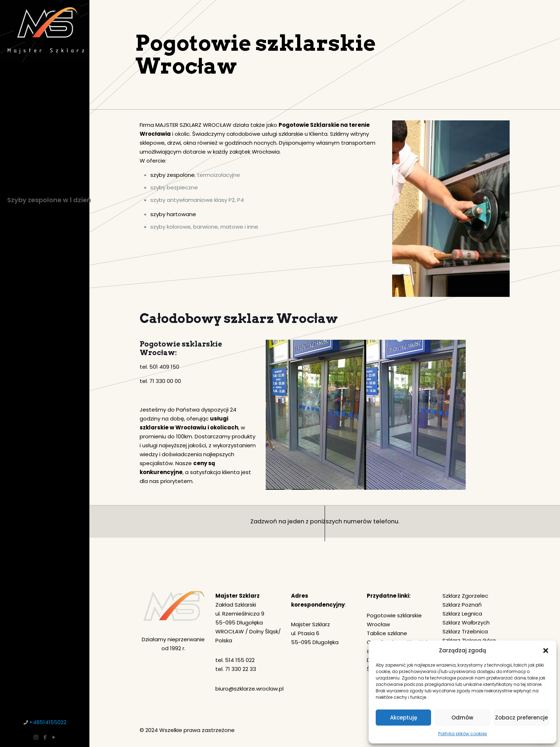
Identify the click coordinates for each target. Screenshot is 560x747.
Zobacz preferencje (521, 718)
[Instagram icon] (36, 737)
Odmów (462, 718)
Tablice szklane (387, 633)
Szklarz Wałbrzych (466, 622)
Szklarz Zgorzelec (465, 596)
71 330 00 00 (165, 381)
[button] (546, 651)
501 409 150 (164, 367)
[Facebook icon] (45, 737)
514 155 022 (240, 660)
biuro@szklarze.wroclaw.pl (249, 689)
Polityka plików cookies (463, 734)
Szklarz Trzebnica (465, 631)
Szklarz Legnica (462, 614)
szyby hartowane (173, 214)
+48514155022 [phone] (48, 722)
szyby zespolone (172, 175)
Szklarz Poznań (462, 605)
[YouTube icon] (54, 737)
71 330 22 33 (241, 669)
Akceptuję (404, 718)
